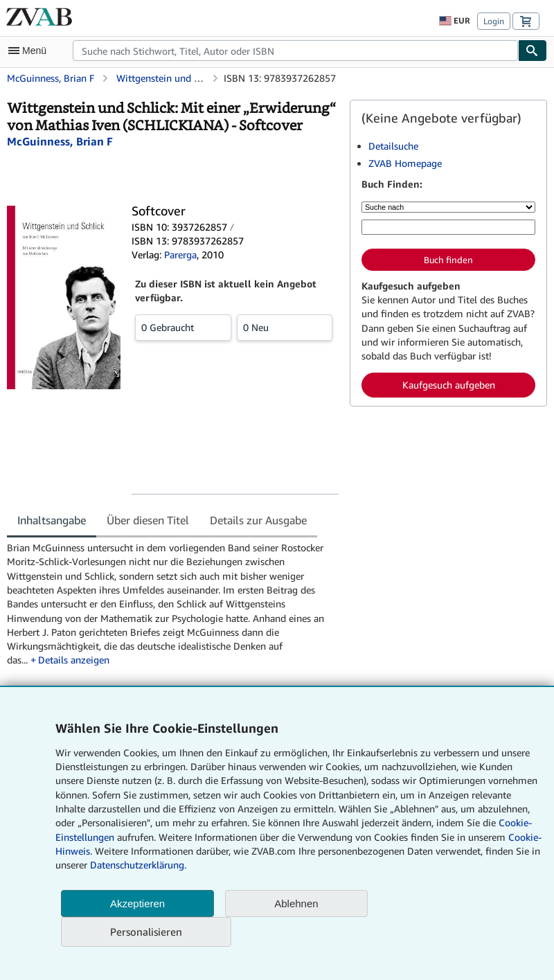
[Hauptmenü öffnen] (30, 51)
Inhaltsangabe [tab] (52, 520)
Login (494, 21)
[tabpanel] (173, 604)
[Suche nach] (448, 207)
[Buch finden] (533, 51)
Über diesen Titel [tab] (148, 520)
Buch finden (448, 260)
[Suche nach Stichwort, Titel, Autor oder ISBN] (448, 227)
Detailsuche (393, 146)
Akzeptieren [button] (137, 903)
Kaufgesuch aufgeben (449, 385)
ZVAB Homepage (405, 163)
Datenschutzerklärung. (138, 865)
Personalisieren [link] (146, 932)
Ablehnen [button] (296, 903)
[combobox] (295, 51)
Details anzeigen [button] (74, 660)
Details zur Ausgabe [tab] (258, 520)
